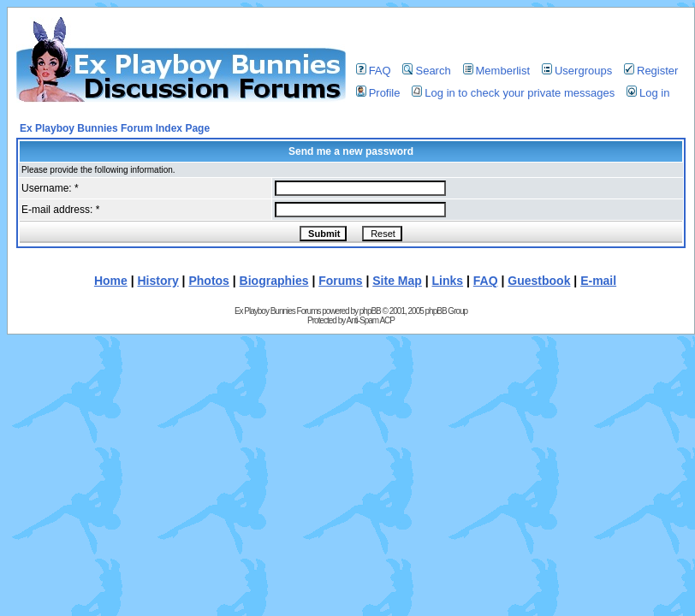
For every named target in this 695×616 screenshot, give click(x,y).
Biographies (274, 281)
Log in (648, 93)
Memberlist (497, 71)
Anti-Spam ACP (370, 320)
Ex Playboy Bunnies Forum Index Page (115, 128)
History (158, 281)
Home (111, 281)
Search (426, 71)
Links (448, 281)
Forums (340, 281)
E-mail (598, 281)
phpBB (370, 311)
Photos (208, 281)
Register (651, 71)
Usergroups (577, 71)
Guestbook (539, 281)
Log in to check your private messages (513, 93)
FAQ (374, 71)
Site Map (397, 281)
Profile (378, 93)
